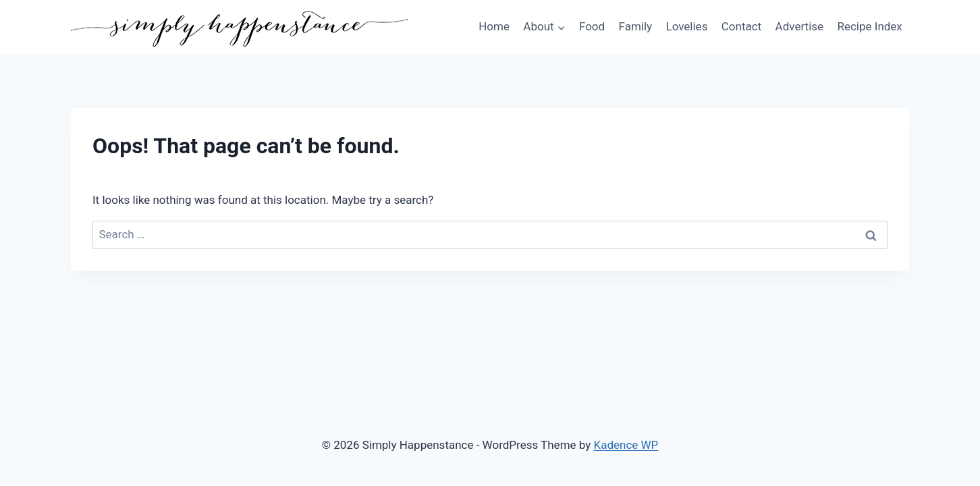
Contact (741, 26)
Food (592, 26)
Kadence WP (626, 445)
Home (494, 26)
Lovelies (686, 26)
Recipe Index (869, 26)
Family (636, 26)
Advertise (799, 26)
